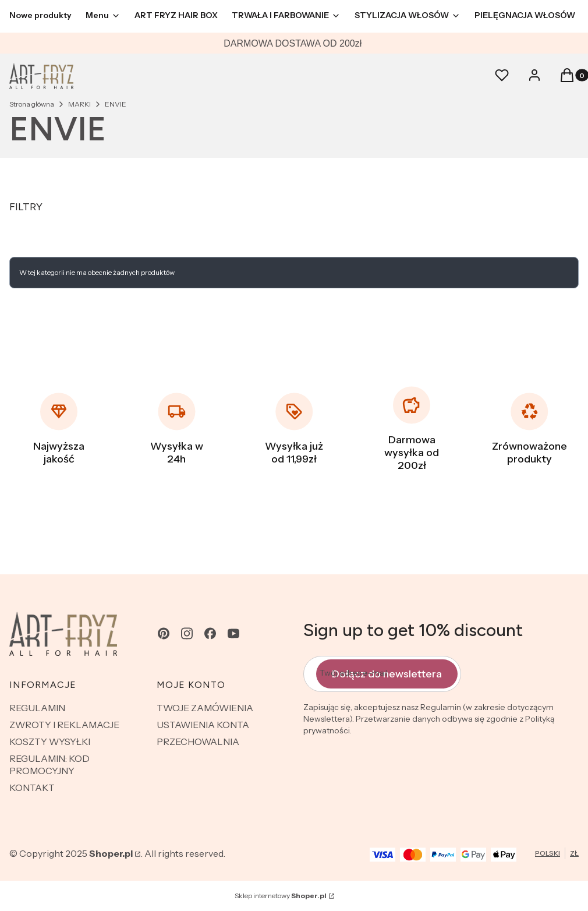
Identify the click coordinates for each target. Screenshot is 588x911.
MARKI (79, 104)
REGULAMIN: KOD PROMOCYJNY (49, 765)
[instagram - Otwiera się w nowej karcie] (187, 633)
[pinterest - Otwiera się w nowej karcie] (164, 633)
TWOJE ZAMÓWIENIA (205, 708)
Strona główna (32, 104)
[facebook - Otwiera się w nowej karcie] (210, 633)
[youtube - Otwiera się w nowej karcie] (233, 633)
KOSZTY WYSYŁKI (50, 741)
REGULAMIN (37, 708)
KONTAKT (32, 788)
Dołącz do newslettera (387, 673)
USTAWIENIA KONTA (203, 725)
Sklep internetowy (281, 896)
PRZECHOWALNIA (198, 741)
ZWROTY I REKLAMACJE (64, 725)
